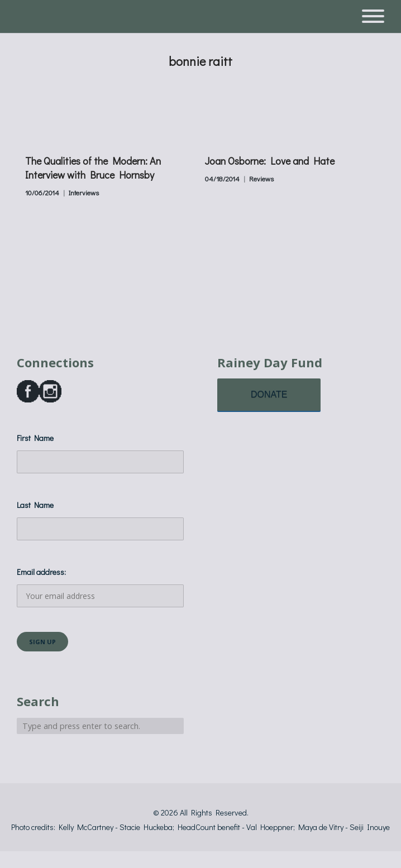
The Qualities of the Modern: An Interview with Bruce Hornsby (93, 168)
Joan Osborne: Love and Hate (270, 161)
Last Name (35, 505)
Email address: (100, 587)
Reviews (261, 179)
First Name (35, 438)
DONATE (269, 394)
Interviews (84, 193)
